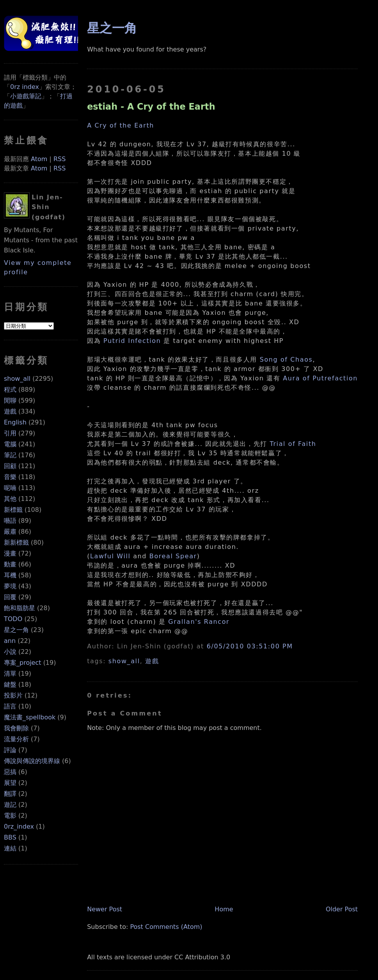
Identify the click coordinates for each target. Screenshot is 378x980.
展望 (10, 783)
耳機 (10, 575)
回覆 (10, 597)
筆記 (10, 455)
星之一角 (16, 630)
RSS (59, 159)
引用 (10, 433)
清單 (10, 674)
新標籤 (13, 510)
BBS (10, 837)
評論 (10, 750)
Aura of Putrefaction (320, 378)
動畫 (10, 564)
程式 (10, 390)
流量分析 (16, 739)
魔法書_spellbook (30, 717)
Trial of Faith (293, 444)
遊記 (10, 805)
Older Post (342, 909)
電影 (10, 816)
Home (224, 909)
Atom (39, 159)
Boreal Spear (173, 556)
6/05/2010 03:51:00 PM (250, 646)
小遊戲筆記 (26, 96)
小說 (10, 652)
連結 (10, 848)
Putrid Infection (132, 341)
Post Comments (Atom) (166, 927)
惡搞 (10, 772)
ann (10, 641)
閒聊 (10, 400)
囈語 (10, 521)
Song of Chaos (286, 360)
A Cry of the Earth (121, 125)
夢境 (10, 586)
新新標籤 (16, 542)
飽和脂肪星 (20, 608)
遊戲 (10, 411)
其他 (10, 499)
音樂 (10, 477)
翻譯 (10, 794)
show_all (17, 379)
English (15, 422)
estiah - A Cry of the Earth (151, 107)
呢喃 (10, 488)
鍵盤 (10, 684)
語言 (10, 706)
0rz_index (19, 826)
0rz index (25, 87)
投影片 (13, 695)
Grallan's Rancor (199, 622)
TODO (13, 619)
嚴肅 (10, 532)
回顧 (10, 466)
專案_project (23, 663)
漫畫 (10, 553)
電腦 (10, 444)
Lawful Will (110, 556)
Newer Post (105, 909)
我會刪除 (16, 728)
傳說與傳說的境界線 (32, 761)
